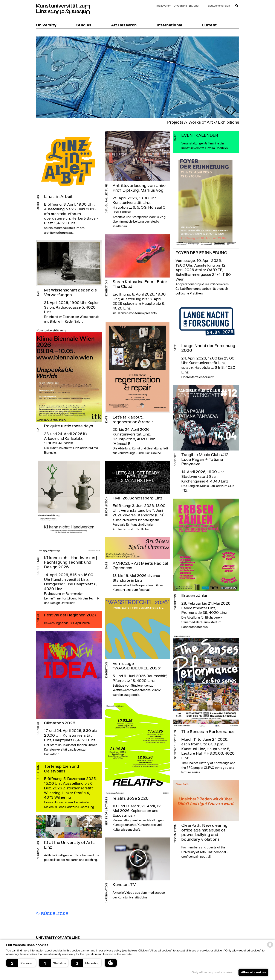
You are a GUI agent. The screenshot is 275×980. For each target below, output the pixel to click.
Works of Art (201, 122)
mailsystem (164, 6)
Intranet (194, 6)
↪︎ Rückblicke (52, 914)
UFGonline (180, 6)
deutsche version (219, 6)
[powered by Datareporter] (270, 947)
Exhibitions (229, 122)
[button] (21, 963)
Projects (175, 122)
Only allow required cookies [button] (212, 972)
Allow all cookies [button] (254, 972)
